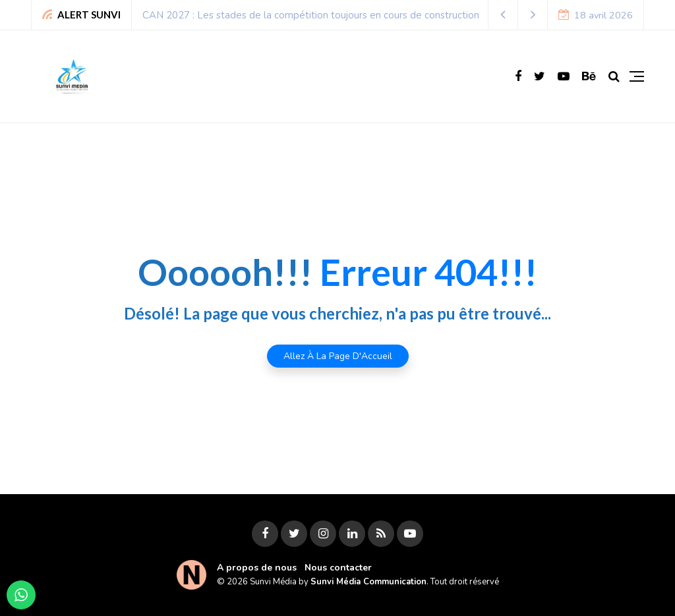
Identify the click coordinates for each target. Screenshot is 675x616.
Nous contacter (338, 568)
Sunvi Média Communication (368, 582)
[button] (503, 15)
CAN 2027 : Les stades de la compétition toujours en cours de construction (311, 15)
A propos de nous (257, 568)
